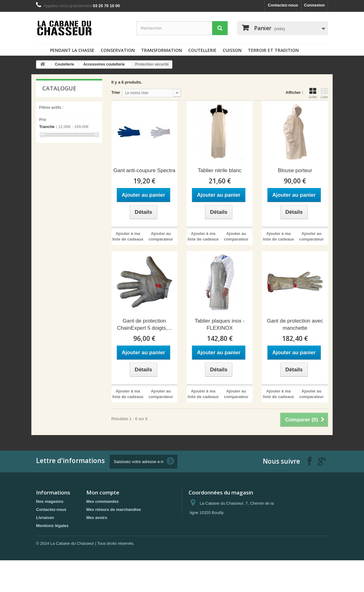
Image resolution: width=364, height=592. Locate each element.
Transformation (162, 50)
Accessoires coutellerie (104, 64)
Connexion (314, 5)
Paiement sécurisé (54, 547)
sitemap (44, 555)
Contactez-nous (283, 5)
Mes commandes (103, 501)
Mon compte (103, 492)
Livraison (45, 518)
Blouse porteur (295, 170)
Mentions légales (52, 526)
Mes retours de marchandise (114, 509)
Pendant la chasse (72, 50)
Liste (324, 93)
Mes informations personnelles (116, 534)
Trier (116, 92)
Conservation (118, 50)
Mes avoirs (97, 518)
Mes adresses (100, 526)
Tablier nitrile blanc (220, 170)
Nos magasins (50, 501)
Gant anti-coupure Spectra (144, 170)
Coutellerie (202, 50)
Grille (313, 93)
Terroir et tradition (273, 50)
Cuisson (232, 50)
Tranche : (48, 127)
